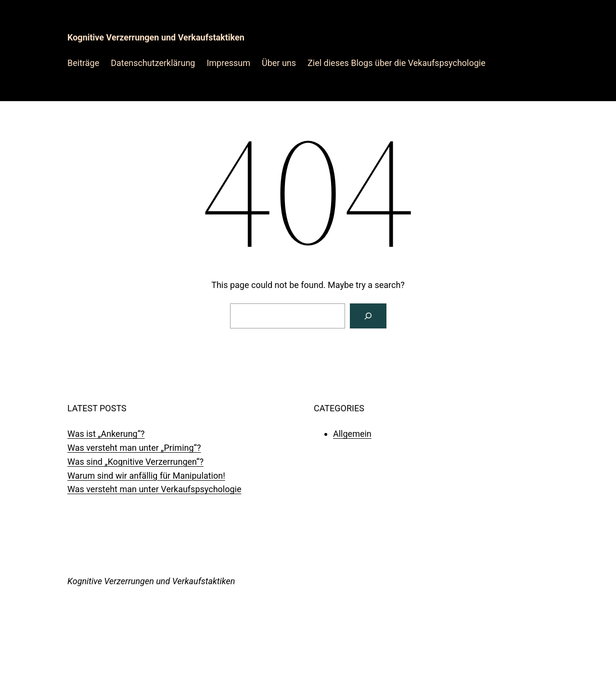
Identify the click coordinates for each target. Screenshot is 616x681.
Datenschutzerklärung (153, 63)
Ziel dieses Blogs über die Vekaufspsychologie (397, 63)
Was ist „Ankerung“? (106, 434)
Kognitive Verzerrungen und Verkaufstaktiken (156, 37)
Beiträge (83, 63)
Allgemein (352, 434)
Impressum (228, 63)
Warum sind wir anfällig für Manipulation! (146, 476)
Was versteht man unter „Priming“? (134, 448)
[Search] (368, 316)
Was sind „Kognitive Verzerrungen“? (135, 462)
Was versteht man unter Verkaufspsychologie (154, 489)
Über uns (279, 63)
